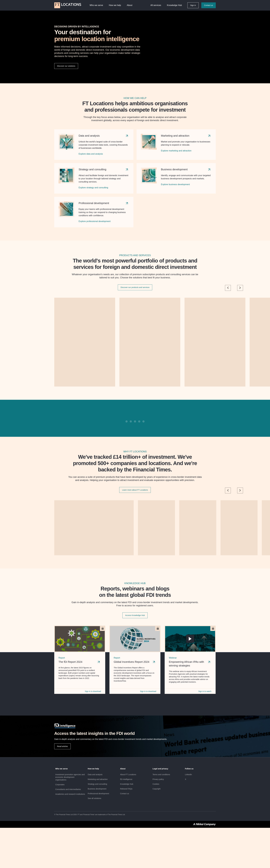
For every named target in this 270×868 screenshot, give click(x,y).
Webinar (173, 658)
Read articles (62, 746)
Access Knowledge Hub (135, 615)
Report (62, 658)
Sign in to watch (205, 691)
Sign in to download (93, 691)
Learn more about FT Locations (135, 490)
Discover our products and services (135, 287)
